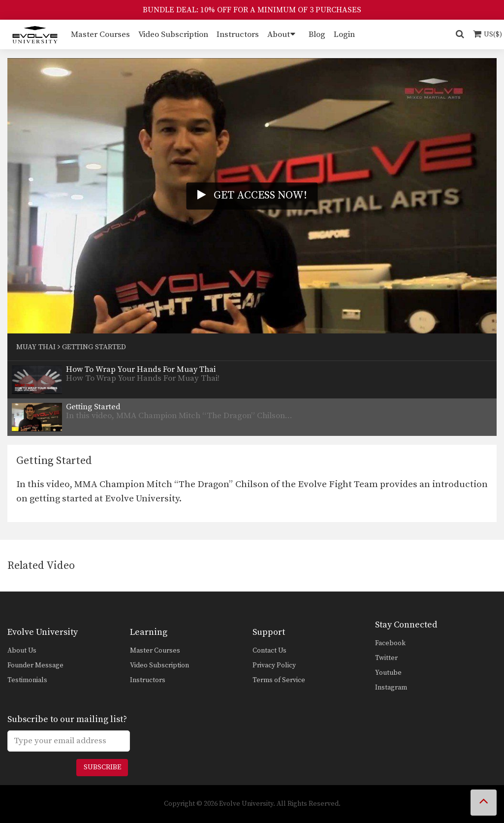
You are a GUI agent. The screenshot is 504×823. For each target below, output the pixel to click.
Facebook (390, 643)
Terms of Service (279, 680)
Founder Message (35, 665)
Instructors (238, 34)
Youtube (388, 673)
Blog (317, 34)
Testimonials (27, 680)
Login (344, 34)
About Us (22, 651)
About (279, 34)
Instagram (391, 688)
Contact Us (269, 651)
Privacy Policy (274, 665)
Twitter (386, 658)
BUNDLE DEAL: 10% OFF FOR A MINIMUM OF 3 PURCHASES (252, 10)
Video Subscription (173, 34)
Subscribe (102, 767)
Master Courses (100, 34)
